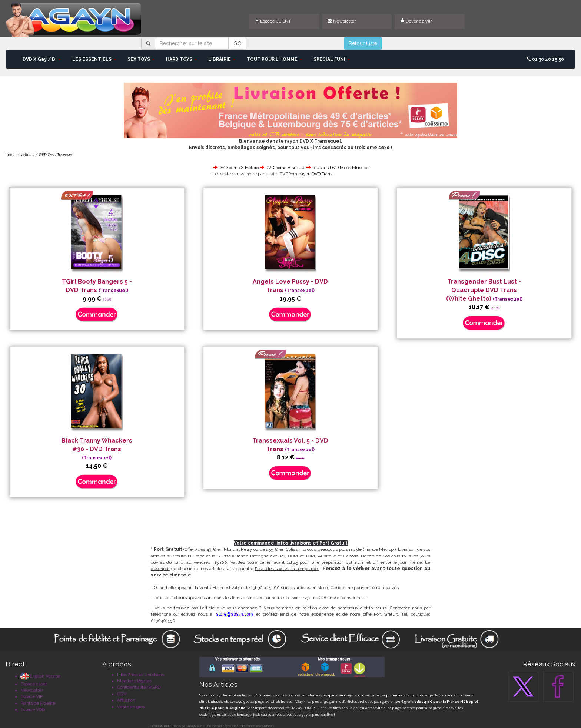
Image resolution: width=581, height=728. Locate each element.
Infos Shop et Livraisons (141, 675)
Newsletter (342, 21)
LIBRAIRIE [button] (222, 59)
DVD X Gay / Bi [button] (42, 59)
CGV (122, 694)
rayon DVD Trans (316, 174)
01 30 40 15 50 (545, 59)
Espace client (34, 684)
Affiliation (126, 700)
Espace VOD (33, 709)
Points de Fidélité (38, 703)
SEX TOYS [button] (141, 59)
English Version (40, 676)
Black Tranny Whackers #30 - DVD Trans (97, 449)
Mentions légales (134, 681)
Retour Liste (363, 43)
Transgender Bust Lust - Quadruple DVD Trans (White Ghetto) (484, 290)
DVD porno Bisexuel (285, 168)
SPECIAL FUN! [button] (332, 59)
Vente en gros (131, 707)
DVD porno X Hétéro (239, 168)
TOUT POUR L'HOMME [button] (275, 59)
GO (238, 43)
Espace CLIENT (273, 21)
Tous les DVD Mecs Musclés (341, 168)
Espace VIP (31, 696)
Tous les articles (20, 155)
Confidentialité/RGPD (139, 687)
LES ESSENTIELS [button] (94, 59)
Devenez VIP (416, 21)
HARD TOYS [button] (182, 59)
